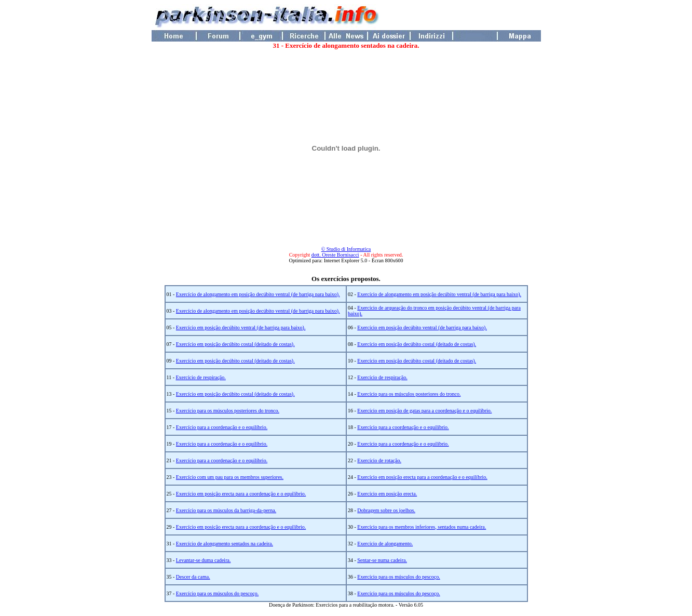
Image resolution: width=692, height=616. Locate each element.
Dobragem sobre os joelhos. (386, 510)
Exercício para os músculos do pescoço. (398, 577)
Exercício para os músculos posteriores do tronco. (409, 394)
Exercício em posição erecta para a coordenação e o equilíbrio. (422, 477)
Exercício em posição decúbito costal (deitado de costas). (235, 344)
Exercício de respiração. (200, 377)
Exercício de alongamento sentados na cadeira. (225, 544)
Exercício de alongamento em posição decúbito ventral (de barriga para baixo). (258, 294)
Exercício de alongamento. (385, 544)
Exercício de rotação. (379, 460)
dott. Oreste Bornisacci (335, 255)
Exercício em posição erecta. (387, 494)
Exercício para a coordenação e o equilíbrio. (222, 427)
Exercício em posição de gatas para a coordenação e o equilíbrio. (424, 411)
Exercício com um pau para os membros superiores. (230, 477)
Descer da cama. (193, 577)
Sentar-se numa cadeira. (382, 560)
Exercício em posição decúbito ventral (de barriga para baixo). (241, 327)
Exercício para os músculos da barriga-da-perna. (226, 510)
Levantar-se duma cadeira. (203, 560)
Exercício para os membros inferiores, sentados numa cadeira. (422, 527)
